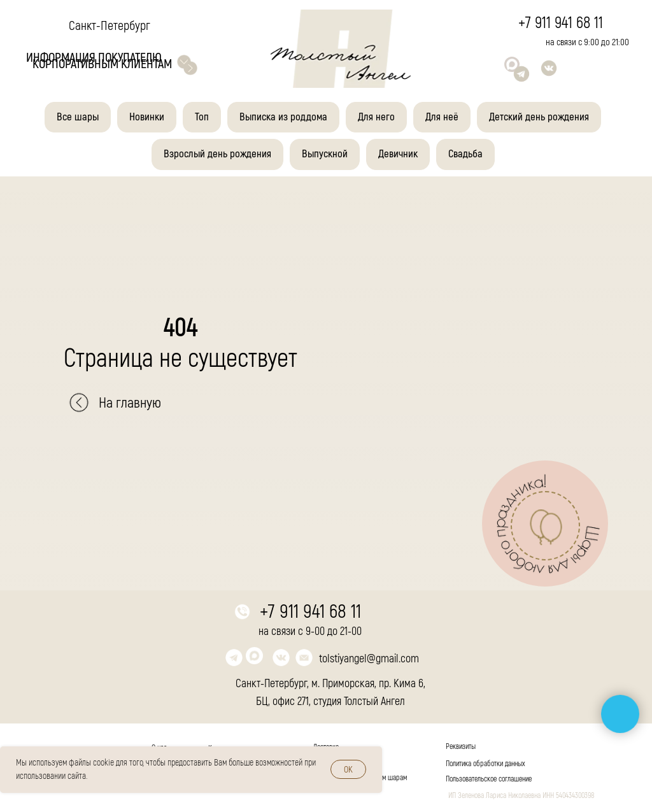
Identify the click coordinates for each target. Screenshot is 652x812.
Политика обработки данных (485, 764)
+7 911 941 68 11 (561, 23)
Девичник (398, 154)
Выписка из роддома (283, 117)
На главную (130, 403)
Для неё (442, 117)
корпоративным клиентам (102, 64)
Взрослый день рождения (217, 154)
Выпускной (325, 154)
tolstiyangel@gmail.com (369, 659)
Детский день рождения (539, 117)
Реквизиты (461, 747)
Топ (202, 117)
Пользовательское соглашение (489, 779)
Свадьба (465, 154)
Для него (376, 117)
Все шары (78, 117)
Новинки (147, 117)
